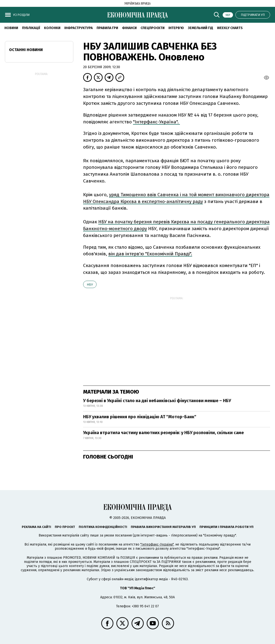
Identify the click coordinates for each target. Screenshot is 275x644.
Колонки (52, 28)
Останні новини (26, 50)
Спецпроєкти (153, 28)
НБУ (90, 284)
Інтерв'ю (176, 28)
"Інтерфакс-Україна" (157, 544)
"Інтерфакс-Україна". (156, 122)
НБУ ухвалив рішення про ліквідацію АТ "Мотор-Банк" (140, 417)
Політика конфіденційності (103, 527)
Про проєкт (65, 527)
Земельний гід (200, 28)
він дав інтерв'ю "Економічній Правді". (150, 254)
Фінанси (129, 28)
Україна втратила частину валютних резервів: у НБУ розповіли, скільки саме (163, 433)
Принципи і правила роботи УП (226, 527)
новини (11, 28)
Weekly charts (230, 28)
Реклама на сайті (36, 527)
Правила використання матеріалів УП (163, 527)
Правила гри (107, 28)
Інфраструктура (78, 28)
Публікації (31, 28)
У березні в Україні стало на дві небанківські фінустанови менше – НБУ (157, 401)
